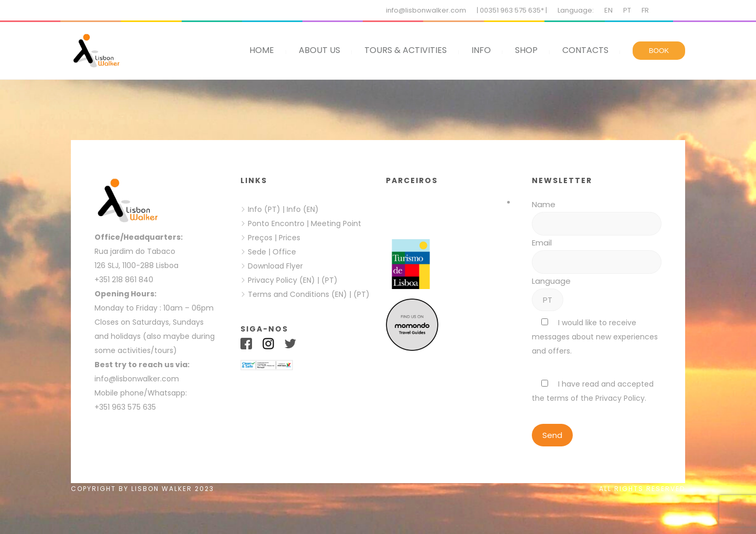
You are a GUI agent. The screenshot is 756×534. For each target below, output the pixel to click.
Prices (290, 238)
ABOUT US (319, 50)
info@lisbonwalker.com (426, 10)
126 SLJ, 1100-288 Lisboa (136, 265)
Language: (576, 10)
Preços (260, 238)
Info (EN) (303, 209)
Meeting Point (335, 223)
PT (627, 10)
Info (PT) (264, 209)
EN (608, 10)
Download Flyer (275, 266)
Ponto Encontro (276, 223)
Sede (257, 252)
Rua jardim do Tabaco (135, 251)
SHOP (526, 50)
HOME (262, 50)
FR (645, 10)
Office (284, 252)
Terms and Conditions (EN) (298, 294)
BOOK (659, 51)
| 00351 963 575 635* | (512, 10)
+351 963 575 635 (127, 407)
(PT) (329, 280)
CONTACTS (585, 50)
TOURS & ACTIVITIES (406, 50)
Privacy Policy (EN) (281, 280)
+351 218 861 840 (124, 280)
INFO (481, 50)
